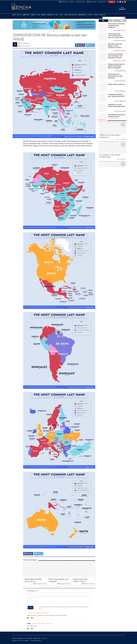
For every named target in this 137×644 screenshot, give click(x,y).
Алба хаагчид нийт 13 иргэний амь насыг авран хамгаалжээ (112, 76)
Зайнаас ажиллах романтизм (112, 84)
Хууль (38, 15)
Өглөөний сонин (81, 2)
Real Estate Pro (73, 15)
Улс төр (19, 15)
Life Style (90, 15)
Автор (20, 43)
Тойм (66, 15)
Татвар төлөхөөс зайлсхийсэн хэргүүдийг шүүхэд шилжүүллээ (112, 26)
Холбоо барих (29, 638)
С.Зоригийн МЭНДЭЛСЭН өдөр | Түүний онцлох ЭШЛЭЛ (112, 95)
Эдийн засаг (26, 15)
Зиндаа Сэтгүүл (102, 2)
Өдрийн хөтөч (82, 15)
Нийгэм (33, 15)
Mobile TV (112, 2)
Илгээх (30, 608)
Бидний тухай (37, 638)
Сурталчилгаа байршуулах (18, 638)
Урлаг (61, 15)
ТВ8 (72, 2)
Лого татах (44, 638)
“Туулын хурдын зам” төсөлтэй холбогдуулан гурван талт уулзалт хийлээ (112, 36)
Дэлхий (43, 15)
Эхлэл (14, 15)
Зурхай (96, 15)
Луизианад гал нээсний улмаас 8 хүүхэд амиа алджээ (112, 105)
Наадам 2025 (50, 15)
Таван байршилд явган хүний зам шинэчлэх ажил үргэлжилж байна (112, 117)
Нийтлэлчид (63, 2)
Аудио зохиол (92, 2)
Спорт (57, 15)
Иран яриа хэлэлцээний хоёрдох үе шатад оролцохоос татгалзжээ (112, 46)
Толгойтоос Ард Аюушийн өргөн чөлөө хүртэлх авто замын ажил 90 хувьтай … (112, 56)
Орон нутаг (102, 15)
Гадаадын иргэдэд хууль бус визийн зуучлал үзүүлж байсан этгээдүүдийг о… (112, 66)
